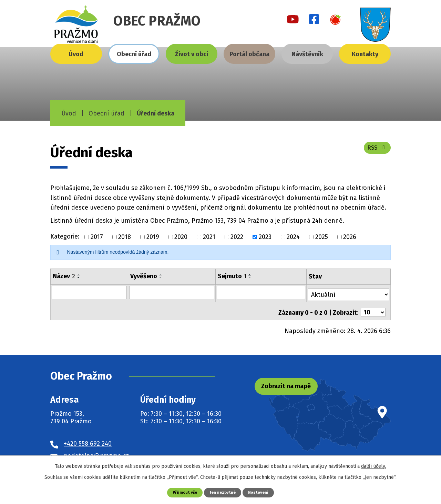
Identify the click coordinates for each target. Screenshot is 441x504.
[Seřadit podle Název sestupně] (79, 278)
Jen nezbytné (223, 492)
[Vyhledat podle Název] (89, 292)
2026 (350, 237)
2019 (153, 237)
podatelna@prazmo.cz (96, 451)
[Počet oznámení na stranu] (373, 308)
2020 (181, 237)
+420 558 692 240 (88, 439)
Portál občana (249, 54)
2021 (209, 237)
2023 (265, 237)
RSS (376, 151)
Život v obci (192, 54)
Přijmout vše (183, 492)
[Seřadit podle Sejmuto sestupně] (250, 278)
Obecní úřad (134, 54)
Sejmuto (232, 276)
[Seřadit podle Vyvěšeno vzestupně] (161, 275)
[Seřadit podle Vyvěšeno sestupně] (161, 278)
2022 (237, 237)
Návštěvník (307, 54)
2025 (322, 237)
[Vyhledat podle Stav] (349, 292)
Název (64, 276)
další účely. (373, 466)
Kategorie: (65, 236)
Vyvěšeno (144, 276)
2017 (97, 237)
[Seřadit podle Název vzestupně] (79, 275)
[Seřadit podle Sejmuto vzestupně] (250, 275)
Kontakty (365, 54)
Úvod (76, 54)
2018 (125, 237)
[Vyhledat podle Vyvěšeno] (172, 292)
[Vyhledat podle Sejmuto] (262, 292)
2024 (293, 237)
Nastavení (261, 492)
